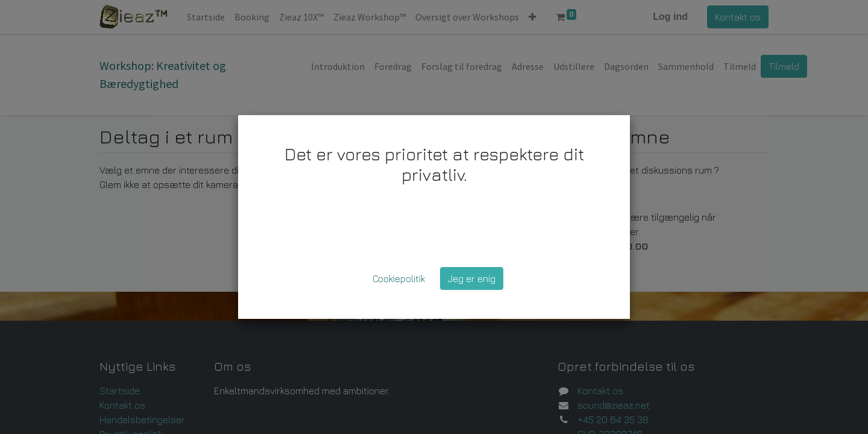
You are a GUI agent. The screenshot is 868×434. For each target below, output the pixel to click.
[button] (533, 17)
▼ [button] (498, 139)
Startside (120, 391)
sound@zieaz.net (614, 405)
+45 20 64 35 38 (613, 420)
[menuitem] (206, 17)
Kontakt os (738, 17)
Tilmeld (784, 66)
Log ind (670, 17)
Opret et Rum (582, 198)
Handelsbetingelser (142, 420)
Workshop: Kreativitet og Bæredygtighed (163, 74)
